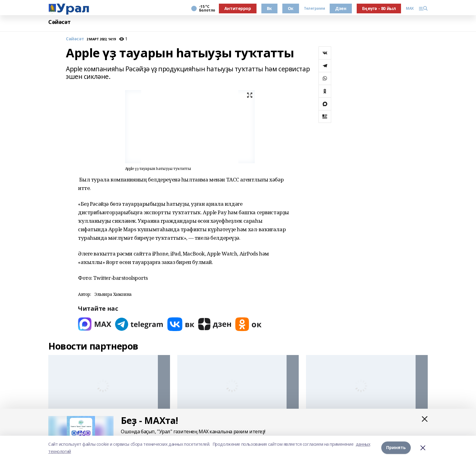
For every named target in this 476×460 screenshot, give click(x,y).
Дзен (341, 8)
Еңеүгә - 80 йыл (379, 8)
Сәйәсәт (59, 22)
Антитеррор (238, 8)
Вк (269, 8)
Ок (291, 8)
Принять (396, 448)
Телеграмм (314, 8)
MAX (410, 8)
